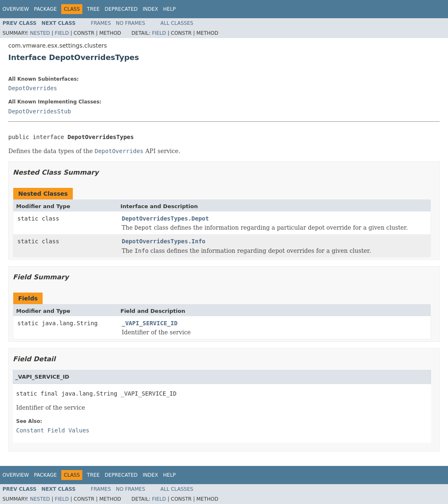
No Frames (131, 23)
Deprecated (121, 9)
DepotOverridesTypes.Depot (165, 218)
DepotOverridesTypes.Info (163, 241)
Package (45, 9)
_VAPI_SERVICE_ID (150, 323)
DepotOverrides (33, 88)
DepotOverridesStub (40, 111)
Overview (16, 9)
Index (151, 9)
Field (62, 33)
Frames (101, 23)
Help (169, 9)
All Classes (177, 23)
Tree (93, 9)
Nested (40, 33)
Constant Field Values (53, 430)
